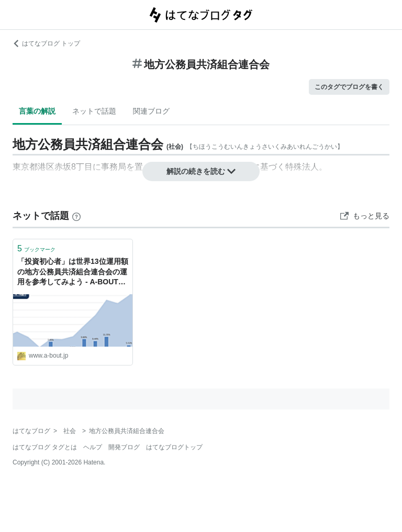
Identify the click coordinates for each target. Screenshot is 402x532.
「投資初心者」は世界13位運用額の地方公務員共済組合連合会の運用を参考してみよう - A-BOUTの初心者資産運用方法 (73, 273)
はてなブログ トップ (46, 43)
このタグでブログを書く (349, 87)
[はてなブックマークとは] (76, 216)
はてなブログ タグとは (45, 447)
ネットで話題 (94, 111)
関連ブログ (151, 111)
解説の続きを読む (201, 171)
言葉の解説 (37, 111)
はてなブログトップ (174, 447)
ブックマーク (36, 248)
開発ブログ (124, 447)
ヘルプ (93, 447)
